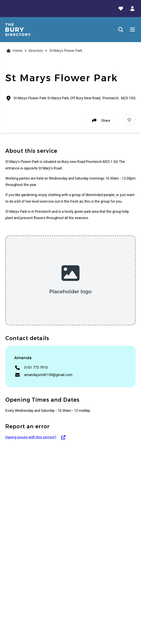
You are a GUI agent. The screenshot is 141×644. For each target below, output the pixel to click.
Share (101, 121)
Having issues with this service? (36, 437)
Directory (36, 51)
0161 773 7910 (36, 367)
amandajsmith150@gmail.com (48, 375)
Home (14, 51)
